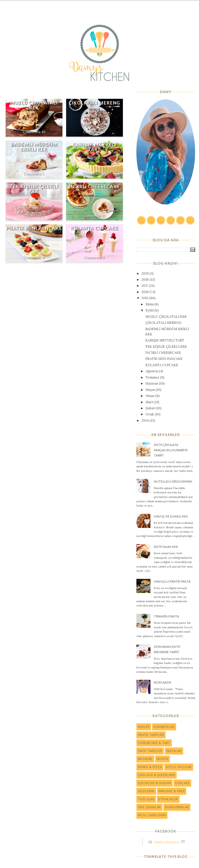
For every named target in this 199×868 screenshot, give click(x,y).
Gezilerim (146, 791)
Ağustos (152, 371)
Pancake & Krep (172, 791)
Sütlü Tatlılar (179, 767)
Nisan (150, 396)
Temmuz (153, 377)
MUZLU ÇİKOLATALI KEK (34, 105)
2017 (145, 286)
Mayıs (151, 390)
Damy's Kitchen (167, 842)
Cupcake (182, 783)
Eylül (150, 310)
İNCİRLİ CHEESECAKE (94, 187)
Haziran (152, 383)
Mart (150, 402)
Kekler (144, 727)
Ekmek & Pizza (150, 767)
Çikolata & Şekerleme (157, 775)
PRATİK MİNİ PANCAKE (34, 228)
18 (104, 174)
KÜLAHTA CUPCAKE (95, 228)
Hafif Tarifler (150, 751)
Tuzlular (146, 799)
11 (43, 257)
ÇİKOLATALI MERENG (94, 103)
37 (104, 132)
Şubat (151, 408)
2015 (145, 298)
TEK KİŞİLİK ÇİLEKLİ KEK (34, 189)
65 (44, 132)
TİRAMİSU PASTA (166, 616)
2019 (145, 273)
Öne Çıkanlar (149, 807)
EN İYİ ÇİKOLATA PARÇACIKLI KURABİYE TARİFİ (171, 450)
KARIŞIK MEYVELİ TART (94, 147)
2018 (145, 280)
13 (104, 216)
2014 (145, 420)
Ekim (150, 304)
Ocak (150, 414)
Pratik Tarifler (151, 735)
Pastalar (174, 751)
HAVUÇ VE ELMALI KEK (171, 516)
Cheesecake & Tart (154, 743)
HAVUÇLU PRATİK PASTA (172, 581)
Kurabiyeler (164, 727)
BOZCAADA (163, 682)
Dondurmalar (177, 807)
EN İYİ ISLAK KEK (166, 547)
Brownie (145, 759)
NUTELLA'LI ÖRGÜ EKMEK (173, 481)
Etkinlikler (168, 799)
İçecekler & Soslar (154, 783)
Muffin (163, 759)
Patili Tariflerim (152, 815)
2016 (145, 292)
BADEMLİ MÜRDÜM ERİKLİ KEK (34, 147)
